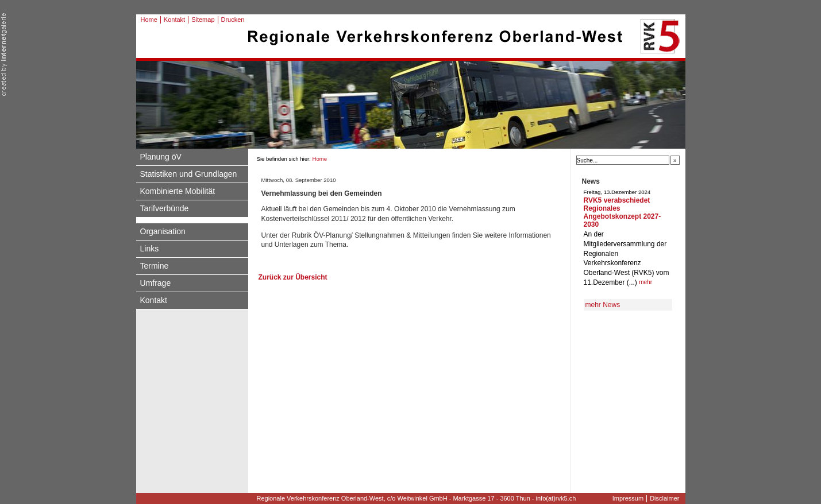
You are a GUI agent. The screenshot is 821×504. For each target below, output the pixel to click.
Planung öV (161, 157)
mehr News (603, 305)
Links (150, 249)
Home (149, 20)
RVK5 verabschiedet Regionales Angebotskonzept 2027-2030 (623, 212)
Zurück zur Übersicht (293, 277)
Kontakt (174, 20)
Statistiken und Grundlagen (189, 174)
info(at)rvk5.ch (556, 498)
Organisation (163, 231)
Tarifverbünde (165, 208)
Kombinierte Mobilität (178, 191)
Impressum (628, 498)
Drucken (233, 20)
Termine (155, 266)
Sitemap (203, 20)
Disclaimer (664, 498)
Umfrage (156, 283)
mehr (645, 282)
